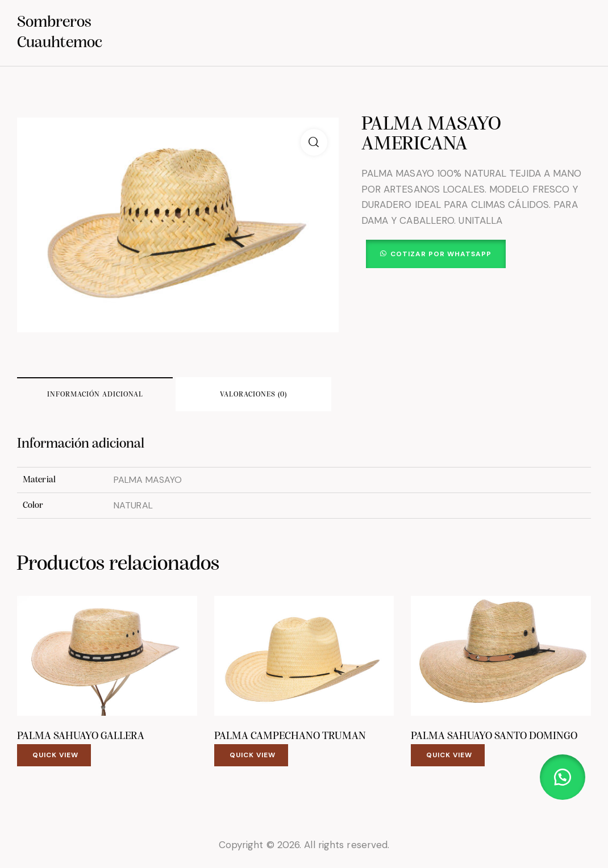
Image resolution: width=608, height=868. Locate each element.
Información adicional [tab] (95, 395)
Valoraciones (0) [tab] (253, 395)
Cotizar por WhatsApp (441, 254)
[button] (314, 142)
